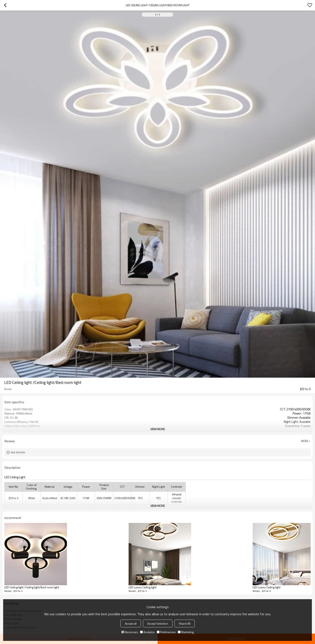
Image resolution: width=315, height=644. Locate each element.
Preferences (166, 632)
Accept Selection (158, 623)
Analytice (147, 632)
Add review (18, 452)
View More (158, 429)
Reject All (185, 623)
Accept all (131, 623)
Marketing (186, 632)
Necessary (130, 632)
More (305, 441)
